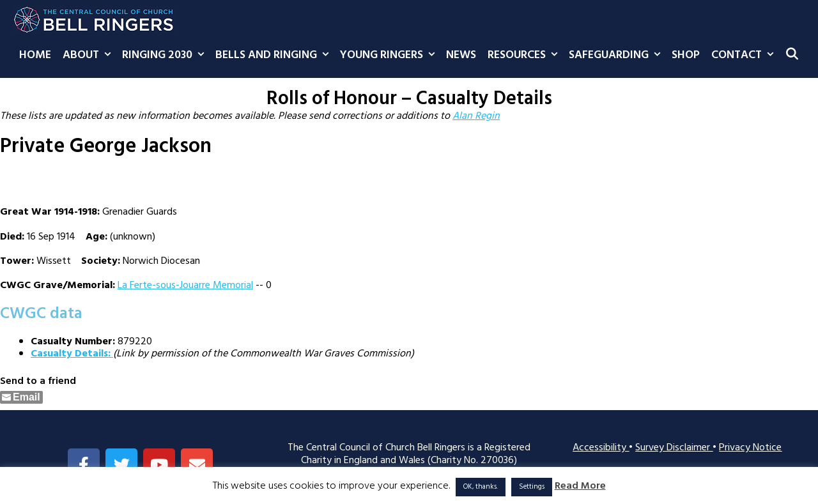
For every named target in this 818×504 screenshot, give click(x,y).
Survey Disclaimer (674, 448)
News (461, 55)
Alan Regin (476, 116)
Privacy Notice (750, 448)
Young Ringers (390, 56)
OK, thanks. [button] (481, 487)
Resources (525, 56)
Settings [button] (532, 487)
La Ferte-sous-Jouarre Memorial (185, 286)
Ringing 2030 (166, 56)
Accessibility (601, 448)
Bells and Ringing (275, 56)
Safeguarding (617, 56)
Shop (686, 55)
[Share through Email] (21, 397)
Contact (745, 56)
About (89, 56)
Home (35, 55)
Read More (580, 486)
